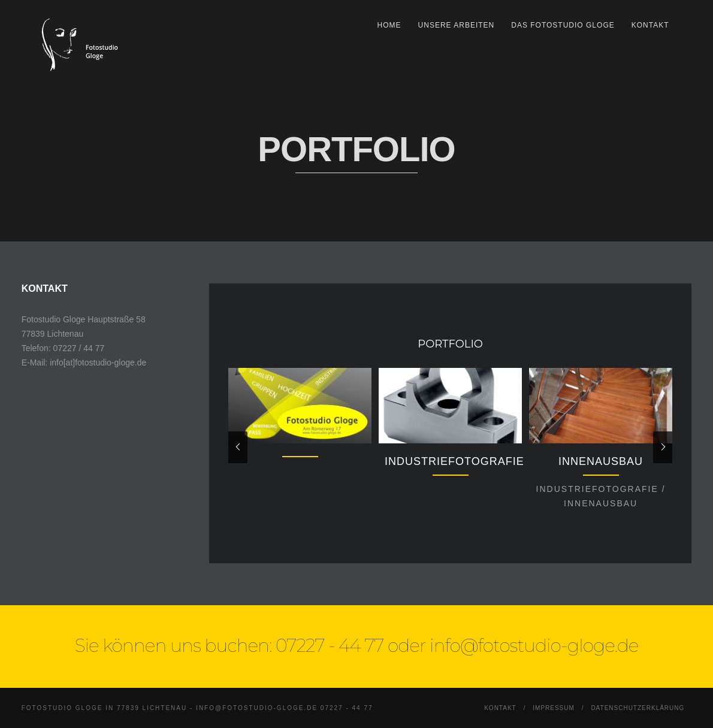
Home (389, 25)
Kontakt (650, 25)
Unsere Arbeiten (457, 25)
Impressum (554, 708)
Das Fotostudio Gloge (563, 25)
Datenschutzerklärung (638, 708)
